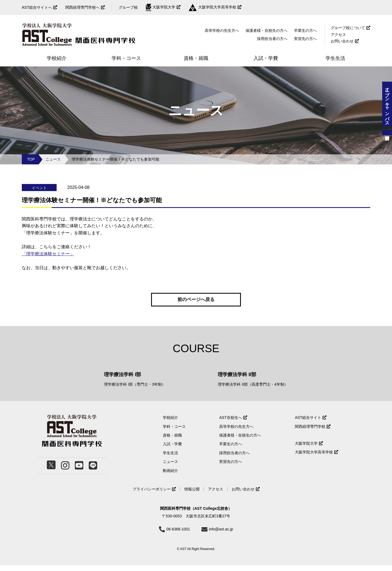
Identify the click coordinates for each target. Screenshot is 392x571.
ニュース (53, 159)
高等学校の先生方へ (222, 30)
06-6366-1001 (178, 535)
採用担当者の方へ (272, 39)
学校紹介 (170, 423)
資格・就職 (172, 441)
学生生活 (170, 459)
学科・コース (174, 432)
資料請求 (387, 133)
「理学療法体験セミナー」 (48, 254)
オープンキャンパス (387, 104)
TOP (31, 159)
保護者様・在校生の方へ (267, 30)
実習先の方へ (231, 467)
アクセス (338, 35)
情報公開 (192, 495)
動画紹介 (170, 476)
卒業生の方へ (305, 30)
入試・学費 (172, 450)
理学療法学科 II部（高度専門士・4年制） (253, 390)
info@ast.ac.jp (221, 535)
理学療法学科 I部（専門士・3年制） (135, 390)
